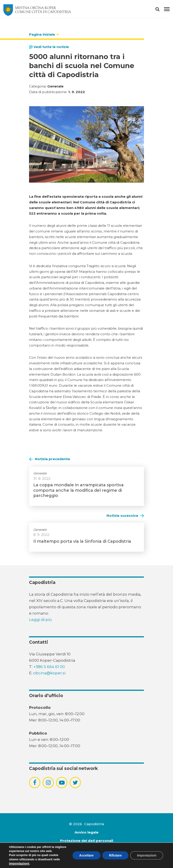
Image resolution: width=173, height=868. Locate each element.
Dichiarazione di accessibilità (86, 849)
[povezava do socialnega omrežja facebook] (35, 783)
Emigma (92, 857)
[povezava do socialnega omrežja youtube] (62, 783)
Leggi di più (40, 620)
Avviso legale (86, 832)
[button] (161, 10)
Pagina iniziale (42, 34)
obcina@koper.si (49, 673)
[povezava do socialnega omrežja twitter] (75, 783)
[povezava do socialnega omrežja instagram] (48, 783)
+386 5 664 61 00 (49, 667)
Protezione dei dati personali (87, 841)
